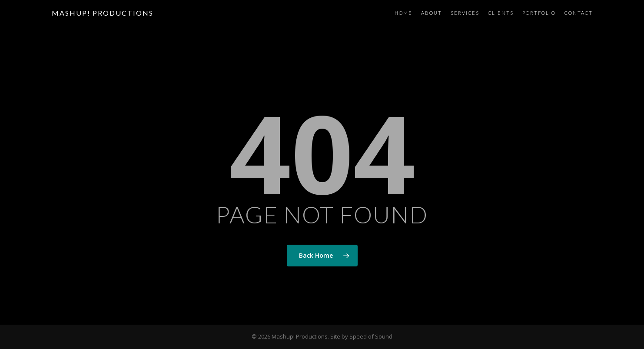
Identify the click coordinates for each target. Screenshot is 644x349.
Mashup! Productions (103, 13)
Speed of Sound (371, 336)
